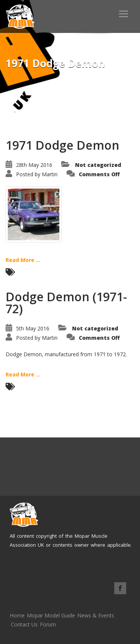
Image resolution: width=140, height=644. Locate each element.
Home (17, 615)
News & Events (96, 615)
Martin (50, 174)
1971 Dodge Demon (63, 145)
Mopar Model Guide (51, 615)
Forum (48, 624)
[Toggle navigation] (124, 14)
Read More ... (23, 260)
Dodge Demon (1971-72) (66, 303)
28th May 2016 (34, 165)
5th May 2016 (33, 328)
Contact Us (24, 624)
